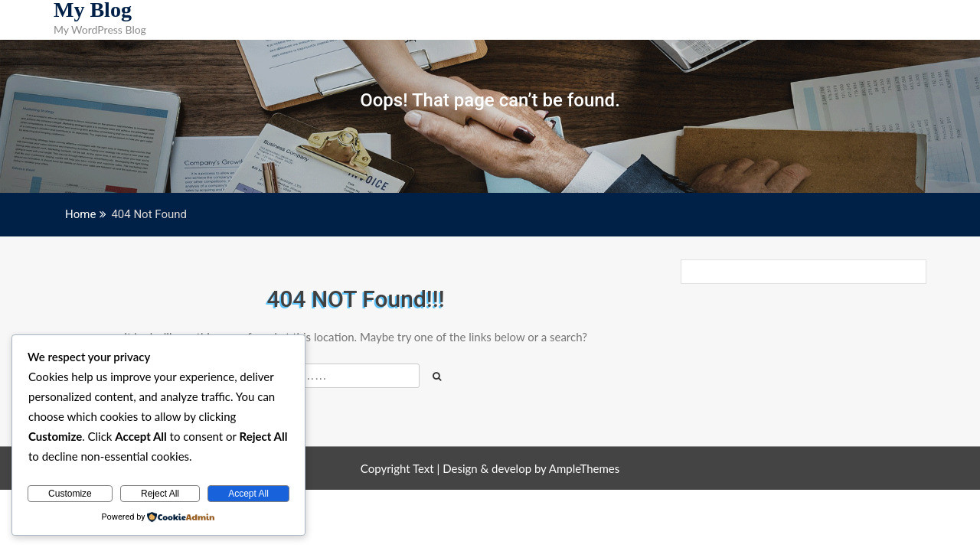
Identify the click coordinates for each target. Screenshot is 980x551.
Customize (70, 494)
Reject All (160, 494)
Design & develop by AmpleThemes (531, 468)
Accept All (248, 494)
